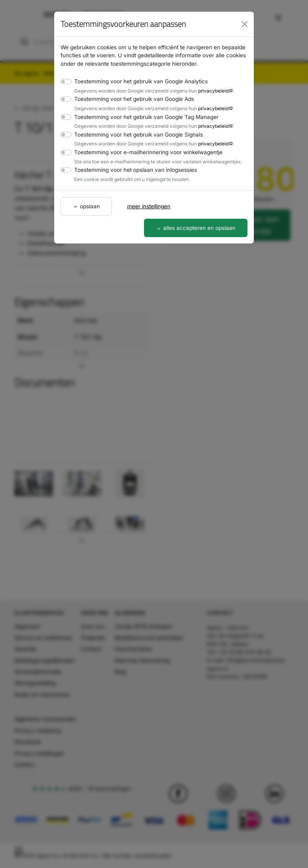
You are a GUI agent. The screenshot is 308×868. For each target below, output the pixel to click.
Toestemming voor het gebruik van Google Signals (135, 134)
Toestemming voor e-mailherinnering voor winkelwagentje (144, 152)
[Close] (245, 24)
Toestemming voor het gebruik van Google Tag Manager (142, 117)
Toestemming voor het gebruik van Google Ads (131, 99)
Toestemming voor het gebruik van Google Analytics (137, 81)
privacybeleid (206, 91)
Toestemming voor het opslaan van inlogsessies (132, 170)
